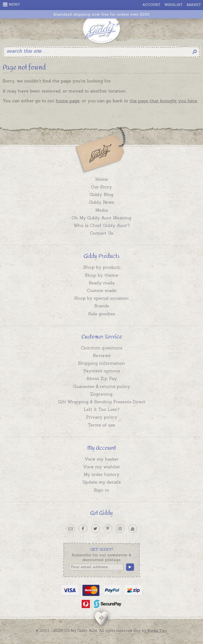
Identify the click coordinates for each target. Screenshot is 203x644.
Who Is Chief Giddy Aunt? (102, 225)
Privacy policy (102, 417)
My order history (101, 474)
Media (101, 210)
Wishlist (174, 5)
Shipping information (101, 363)
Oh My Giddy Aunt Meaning (101, 218)
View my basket (102, 459)
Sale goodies (102, 314)
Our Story (101, 187)
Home (101, 179)
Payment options (102, 371)
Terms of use (101, 425)
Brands (102, 306)
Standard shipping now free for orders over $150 (101, 14)
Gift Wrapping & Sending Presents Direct (102, 402)
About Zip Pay (101, 378)
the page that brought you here (163, 101)
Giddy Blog (101, 194)
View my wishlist (101, 467)
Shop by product (101, 267)
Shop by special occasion (101, 298)
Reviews (102, 355)
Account (151, 5)
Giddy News (101, 202)
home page (68, 101)
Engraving (101, 394)
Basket (194, 5)
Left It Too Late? (101, 409)
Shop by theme (101, 275)
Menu (11, 4)
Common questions (102, 348)
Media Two (157, 631)
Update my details (101, 482)
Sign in (101, 490)
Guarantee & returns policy (102, 386)
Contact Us (101, 233)
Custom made (102, 290)
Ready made (102, 283)
